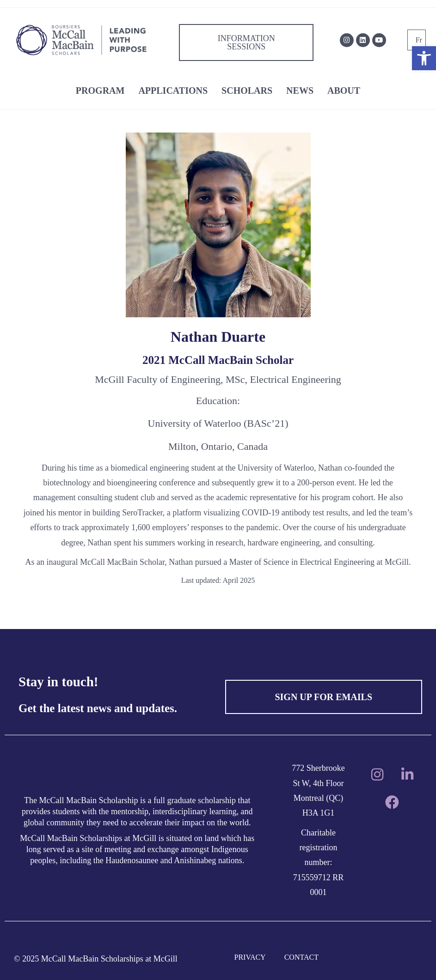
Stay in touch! (58, 682)
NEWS (300, 91)
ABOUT (344, 91)
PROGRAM (100, 91)
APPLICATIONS (173, 91)
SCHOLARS (247, 91)
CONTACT (301, 957)
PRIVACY (250, 957)
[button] (424, 58)
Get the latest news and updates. (98, 708)
